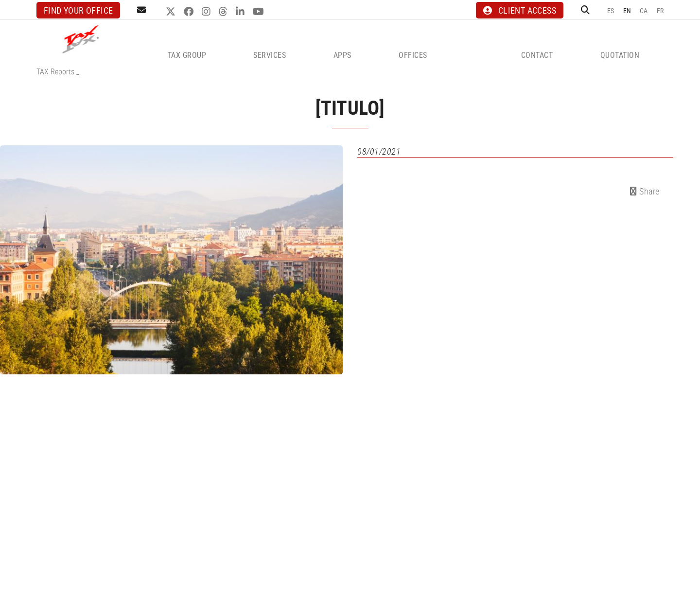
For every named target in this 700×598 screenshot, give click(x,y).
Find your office (78, 10)
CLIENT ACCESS (520, 10)
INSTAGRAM (207, 12)
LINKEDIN (241, 12)
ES (611, 10)
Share (645, 191)
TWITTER (172, 12)
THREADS (224, 12)
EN (627, 10)
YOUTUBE (260, 12)
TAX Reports (55, 71)
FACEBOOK (190, 12)
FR (660, 10)
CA (644, 10)
